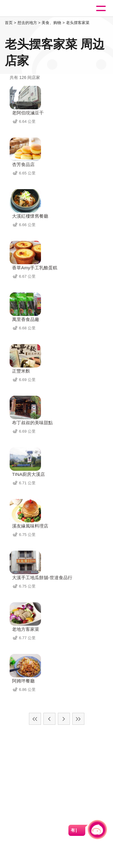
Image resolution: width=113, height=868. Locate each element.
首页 (9, 23)
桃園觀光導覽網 (30, 9)
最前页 (35, 719)
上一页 (49, 719)
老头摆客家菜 (78, 23)
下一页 (64, 719)
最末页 (78, 719)
